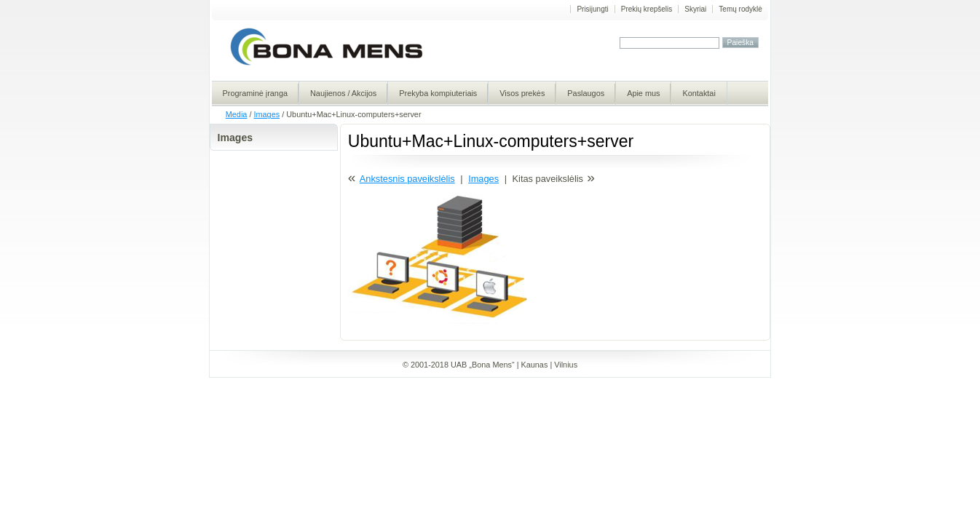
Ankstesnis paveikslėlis (407, 179)
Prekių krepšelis (647, 9)
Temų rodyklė (740, 9)
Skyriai (695, 9)
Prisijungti (592, 9)
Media (237, 114)
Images (266, 114)
